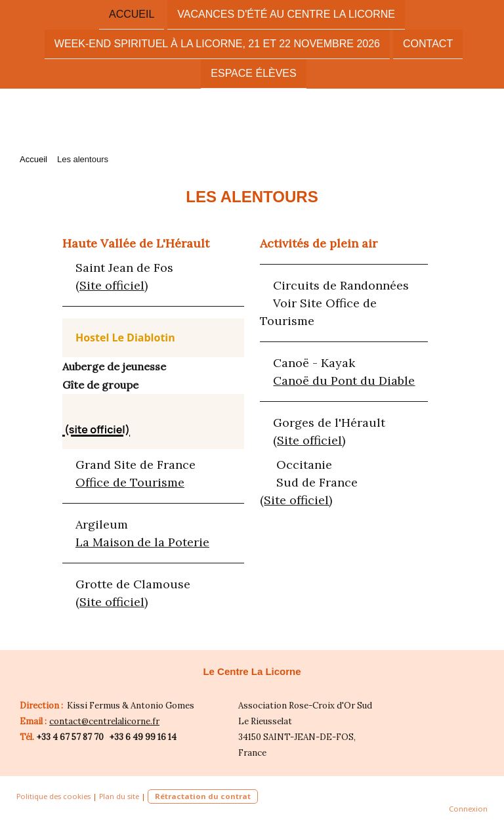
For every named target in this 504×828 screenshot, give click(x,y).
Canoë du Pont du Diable (344, 381)
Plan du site (119, 796)
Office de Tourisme (130, 482)
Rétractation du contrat (203, 796)
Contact (428, 45)
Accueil (132, 14)
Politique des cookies (53, 796)
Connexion (468, 809)
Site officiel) (298, 500)
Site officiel (112, 285)
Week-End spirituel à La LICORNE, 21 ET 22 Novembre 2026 (217, 45)
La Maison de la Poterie (142, 542)
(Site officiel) (112, 602)
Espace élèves (253, 76)
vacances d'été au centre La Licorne (286, 14)
